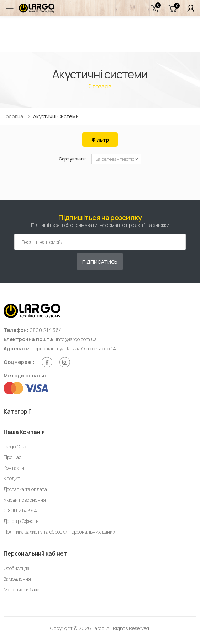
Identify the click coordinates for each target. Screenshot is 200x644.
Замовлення (17, 579)
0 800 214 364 (20, 510)
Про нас (12, 457)
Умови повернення (25, 500)
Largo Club (15, 446)
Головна (13, 116)
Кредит (12, 478)
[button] (155, 8)
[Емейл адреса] (100, 242)
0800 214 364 (46, 330)
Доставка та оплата (25, 489)
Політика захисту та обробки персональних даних (59, 532)
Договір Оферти (21, 521)
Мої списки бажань (25, 590)
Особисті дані (19, 568)
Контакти (14, 468)
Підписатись (100, 262)
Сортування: (72, 159)
